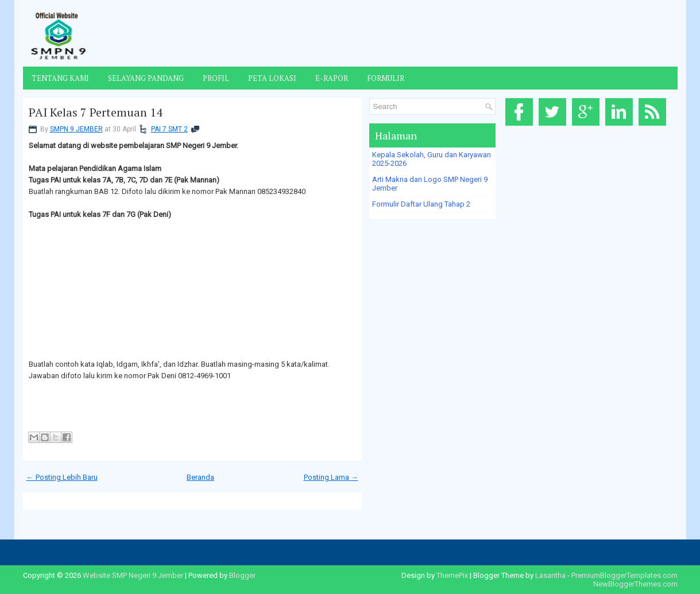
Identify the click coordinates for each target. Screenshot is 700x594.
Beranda (200, 477)
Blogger (242, 575)
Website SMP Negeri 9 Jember (133, 575)
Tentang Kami (60, 78)
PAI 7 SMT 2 (169, 129)
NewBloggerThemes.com (635, 584)
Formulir (386, 78)
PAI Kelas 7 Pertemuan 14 (96, 112)
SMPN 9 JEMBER (76, 129)
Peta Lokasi (272, 78)
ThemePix (452, 575)
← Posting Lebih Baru (62, 477)
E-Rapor (332, 78)
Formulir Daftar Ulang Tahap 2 (421, 204)
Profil (216, 78)
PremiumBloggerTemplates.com (624, 575)
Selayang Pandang (146, 78)
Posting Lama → (331, 477)
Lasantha (550, 575)
